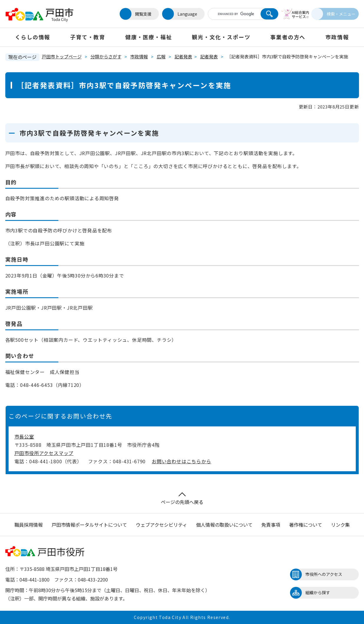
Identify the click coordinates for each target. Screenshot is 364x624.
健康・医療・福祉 (149, 37)
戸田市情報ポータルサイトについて (89, 525)
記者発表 (183, 56)
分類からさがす (106, 56)
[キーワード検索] (230, 14)
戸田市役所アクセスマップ (44, 453)
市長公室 (24, 436)
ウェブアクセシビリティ (162, 525)
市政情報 (337, 37)
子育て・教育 (88, 37)
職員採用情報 (29, 525)
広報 (161, 56)
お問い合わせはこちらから (182, 461)
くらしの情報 (33, 37)
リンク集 (340, 525)
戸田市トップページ (62, 56)
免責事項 (271, 525)
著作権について (306, 525)
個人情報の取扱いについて (224, 525)
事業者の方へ (288, 37)
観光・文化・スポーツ (221, 37)
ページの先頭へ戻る (182, 499)
